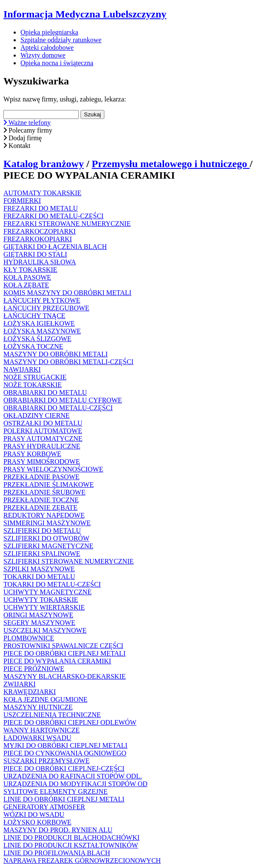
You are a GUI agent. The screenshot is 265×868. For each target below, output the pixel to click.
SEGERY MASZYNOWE (39, 623)
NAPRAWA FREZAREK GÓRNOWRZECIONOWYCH (82, 861)
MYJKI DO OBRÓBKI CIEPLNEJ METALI (65, 745)
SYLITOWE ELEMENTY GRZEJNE (55, 791)
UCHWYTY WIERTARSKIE (44, 607)
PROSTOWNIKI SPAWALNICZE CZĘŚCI (63, 646)
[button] (132, 123)
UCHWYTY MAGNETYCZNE (48, 592)
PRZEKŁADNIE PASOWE (42, 477)
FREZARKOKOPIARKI (38, 239)
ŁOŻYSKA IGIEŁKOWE (39, 323)
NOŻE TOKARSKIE (33, 385)
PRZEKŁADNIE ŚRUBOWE (44, 492)
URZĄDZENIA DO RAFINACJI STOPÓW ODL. (73, 776)
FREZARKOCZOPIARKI (40, 231)
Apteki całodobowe (47, 48)
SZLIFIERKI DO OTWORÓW (46, 538)
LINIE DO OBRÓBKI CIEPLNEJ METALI (64, 799)
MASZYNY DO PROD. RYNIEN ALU (58, 830)
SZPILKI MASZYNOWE (39, 569)
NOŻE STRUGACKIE (35, 377)
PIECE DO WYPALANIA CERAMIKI (57, 661)
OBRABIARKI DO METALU (45, 392)
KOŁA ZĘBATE (26, 285)
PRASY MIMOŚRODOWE (42, 461)
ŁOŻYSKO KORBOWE (37, 822)
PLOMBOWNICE (29, 638)
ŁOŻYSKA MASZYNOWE (42, 331)
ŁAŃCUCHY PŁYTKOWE (42, 300)
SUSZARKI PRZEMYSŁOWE (46, 761)
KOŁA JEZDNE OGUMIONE (45, 699)
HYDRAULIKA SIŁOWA (40, 262)
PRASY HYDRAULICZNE (42, 446)
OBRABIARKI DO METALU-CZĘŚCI (58, 408)
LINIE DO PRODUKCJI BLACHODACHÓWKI (72, 838)
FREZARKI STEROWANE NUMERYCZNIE (67, 224)
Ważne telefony (27, 123)
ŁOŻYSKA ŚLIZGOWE (37, 339)
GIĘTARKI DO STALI (35, 254)
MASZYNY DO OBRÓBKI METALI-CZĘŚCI (68, 362)
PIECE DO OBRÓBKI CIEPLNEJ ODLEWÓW (70, 722)
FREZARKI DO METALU (41, 208)
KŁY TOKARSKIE (30, 270)
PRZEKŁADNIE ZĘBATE (40, 508)
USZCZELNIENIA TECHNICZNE (52, 715)
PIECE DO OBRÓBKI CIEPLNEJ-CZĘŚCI (64, 768)
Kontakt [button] (17, 146)
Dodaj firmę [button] (23, 138)
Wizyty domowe (43, 55)
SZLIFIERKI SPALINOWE (42, 554)
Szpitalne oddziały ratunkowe (61, 40)
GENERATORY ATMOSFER (44, 807)
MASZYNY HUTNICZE (38, 707)
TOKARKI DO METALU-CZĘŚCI (52, 584)
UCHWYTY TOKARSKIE (41, 600)
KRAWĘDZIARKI (30, 692)
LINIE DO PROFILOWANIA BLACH (57, 853)
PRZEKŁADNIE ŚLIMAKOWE (49, 485)
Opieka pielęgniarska (49, 32)
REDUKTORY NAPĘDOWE (44, 515)
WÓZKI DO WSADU (34, 814)
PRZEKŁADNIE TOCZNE (41, 500)
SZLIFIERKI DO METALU (42, 531)
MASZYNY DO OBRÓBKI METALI (56, 354)
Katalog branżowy (44, 164)
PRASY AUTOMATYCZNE (43, 438)
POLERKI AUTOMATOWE (43, 431)
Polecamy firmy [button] (28, 130)
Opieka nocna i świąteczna (57, 63)
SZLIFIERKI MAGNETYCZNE (48, 546)
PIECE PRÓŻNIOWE (34, 669)
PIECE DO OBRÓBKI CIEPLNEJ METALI (65, 653)
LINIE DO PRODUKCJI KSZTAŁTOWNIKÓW (71, 845)
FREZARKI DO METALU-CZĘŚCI (53, 216)
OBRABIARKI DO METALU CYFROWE (63, 400)
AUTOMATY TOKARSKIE (42, 193)
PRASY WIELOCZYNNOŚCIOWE (53, 469)
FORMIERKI (22, 201)
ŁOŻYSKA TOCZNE (33, 346)
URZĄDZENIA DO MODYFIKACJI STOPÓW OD (75, 784)
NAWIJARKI (22, 369)
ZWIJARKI (20, 684)
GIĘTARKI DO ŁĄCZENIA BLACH (55, 247)
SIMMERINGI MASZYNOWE (47, 523)
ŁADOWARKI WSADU (37, 738)
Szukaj (92, 114)
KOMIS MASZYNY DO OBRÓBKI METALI (67, 293)
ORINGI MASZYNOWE (38, 615)
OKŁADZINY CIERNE (36, 415)
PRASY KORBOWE (32, 454)
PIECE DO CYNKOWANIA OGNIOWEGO (65, 753)
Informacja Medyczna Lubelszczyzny (85, 14)
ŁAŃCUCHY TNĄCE (34, 316)
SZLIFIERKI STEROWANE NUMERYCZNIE (69, 561)
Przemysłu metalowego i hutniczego (171, 164)
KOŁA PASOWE (27, 277)
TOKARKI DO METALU (39, 577)
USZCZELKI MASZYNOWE (45, 630)
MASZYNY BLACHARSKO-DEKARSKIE (65, 676)
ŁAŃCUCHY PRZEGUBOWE (46, 308)
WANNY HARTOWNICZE (42, 730)
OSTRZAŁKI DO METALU (43, 423)
